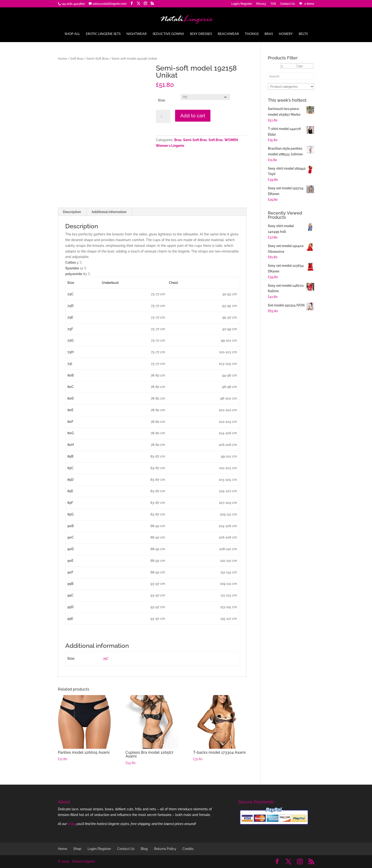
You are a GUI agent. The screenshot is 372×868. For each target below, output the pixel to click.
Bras (269, 34)
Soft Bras (77, 59)
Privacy (261, 4)
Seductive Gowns (168, 34)
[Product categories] (291, 86)
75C (106, 658)
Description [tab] (72, 212)
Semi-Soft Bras (98, 59)
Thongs (252, 34)
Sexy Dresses (201, 34)
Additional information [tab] (109, 212)
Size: (162, 100)
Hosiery (286, 34)
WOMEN (231, 140)
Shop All (72, 34)
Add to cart (193, 116)
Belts (303, 34)
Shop (77, 849)
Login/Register (242, 4)
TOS (273, 4)
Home (62, 59)
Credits (188, 849)
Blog (144, 849)
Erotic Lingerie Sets (103, 34)
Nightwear (137, 34)
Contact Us (288, 4)
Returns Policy (165, 849)
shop (71, 824)
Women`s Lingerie (170, 146)
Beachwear (228, 34)
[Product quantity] (163, 116)
